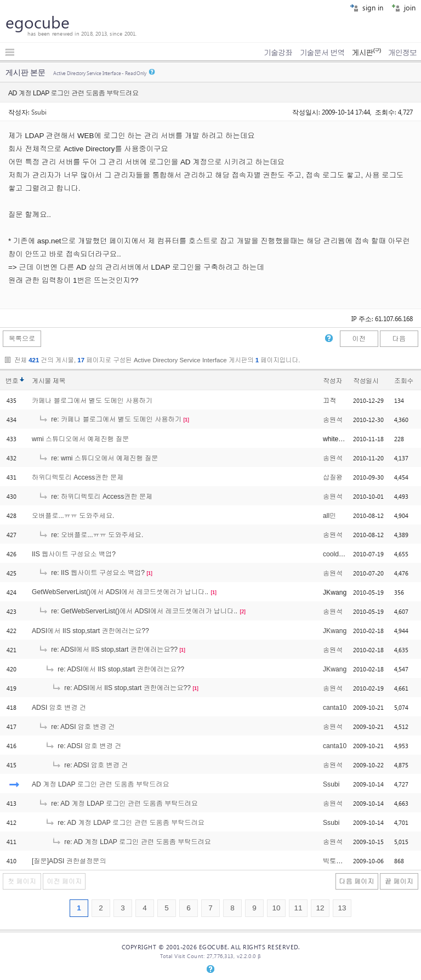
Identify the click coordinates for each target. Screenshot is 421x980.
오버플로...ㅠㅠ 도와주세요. (73, 516)
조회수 (404, 381)
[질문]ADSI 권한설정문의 (69, 861)
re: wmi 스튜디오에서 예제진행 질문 (98, 458)
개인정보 (402, 53)
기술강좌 (278, 53)
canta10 (335, 708)
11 (298, 908)
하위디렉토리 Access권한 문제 (78, 477)
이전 (359, 339)
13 (342, 908)
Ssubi (39, 112)
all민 (329, 516)
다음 (399, 339)
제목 (59, 381)
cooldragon (339, 554)
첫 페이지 (22, 881)
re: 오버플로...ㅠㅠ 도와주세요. (91, 535)
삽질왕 (333, 477)
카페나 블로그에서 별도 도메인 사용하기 (92, 401)
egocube (38, 22)
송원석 (333, 420)
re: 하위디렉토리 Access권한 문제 (95, 497)
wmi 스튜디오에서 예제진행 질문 (80, 439)
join (403, 7)
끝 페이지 (399, 881)
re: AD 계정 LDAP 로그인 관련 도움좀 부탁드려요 (118, 804)
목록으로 (22, 339)
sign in (366, 7)
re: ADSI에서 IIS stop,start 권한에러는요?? (108, 649)
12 (320, 908)
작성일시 (366, 381)
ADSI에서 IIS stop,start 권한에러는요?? (90, 631)
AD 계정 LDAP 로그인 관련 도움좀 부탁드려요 (101, 784)
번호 (12, 381)
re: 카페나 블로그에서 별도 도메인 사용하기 (110, 419)
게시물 (49, 381)
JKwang (335, 631)
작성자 (332, 381)
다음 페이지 (357, 881)
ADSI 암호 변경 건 (59, 708)
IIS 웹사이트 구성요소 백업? (74, 554)
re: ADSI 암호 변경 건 (76, 727)
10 (276, 908)
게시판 (366, 53)
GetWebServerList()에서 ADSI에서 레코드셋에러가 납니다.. (120, 592)
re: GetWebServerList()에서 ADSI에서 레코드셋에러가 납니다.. (138, 611)
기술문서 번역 (322, 53)
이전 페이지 (64, 881)
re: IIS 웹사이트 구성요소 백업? (92, 573)
